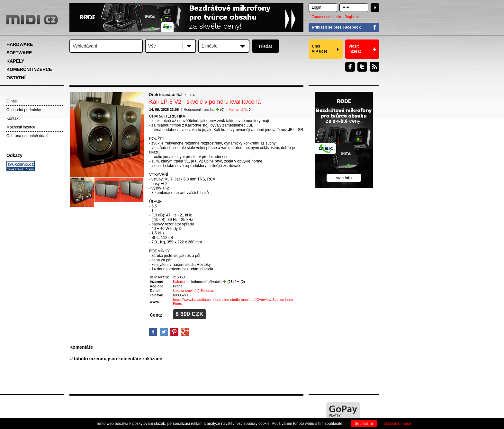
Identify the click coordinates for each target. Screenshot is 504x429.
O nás (12, 101)
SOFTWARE (19, 53)
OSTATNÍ (16, 78)
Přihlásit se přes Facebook (336, 27)
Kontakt (13, 118)
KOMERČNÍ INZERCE (29, 69)
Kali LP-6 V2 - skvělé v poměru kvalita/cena (205, 102)
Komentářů (238, 109)
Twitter (362, 67)
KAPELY (15, 61)
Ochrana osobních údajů (27, 136)
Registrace (353, 17)
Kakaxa (179, 282)
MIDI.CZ (32, 20)
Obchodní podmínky (24, 110)
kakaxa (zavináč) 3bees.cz (194, 291)
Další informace (398, 424)
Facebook (350, 67)
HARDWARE (20, 44)
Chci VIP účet (319, 49)
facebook (153, 332)
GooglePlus (185, 332)
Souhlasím (364, 424)
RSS (374, 67)
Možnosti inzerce (21, 127)
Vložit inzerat (355, 49)
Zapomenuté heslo (326, 17)
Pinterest (174, 332)
